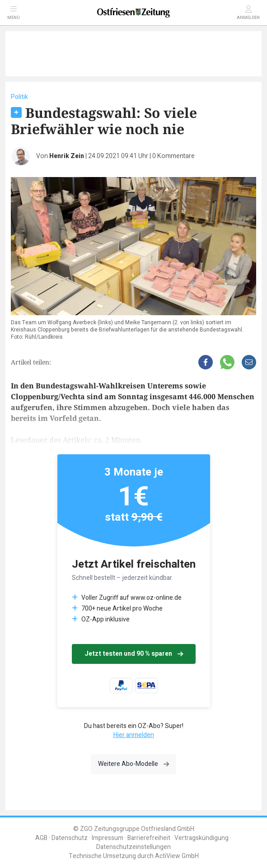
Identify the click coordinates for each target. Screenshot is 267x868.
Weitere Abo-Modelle (133, 764)
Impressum (108, 838)
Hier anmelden (134, 735)
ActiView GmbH (177, 856)
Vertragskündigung (201, 838)
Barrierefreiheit (149, 838)
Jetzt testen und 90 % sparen (134, 654)
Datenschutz (70, 838)
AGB (41, 838)
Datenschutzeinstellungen (133, 847)
